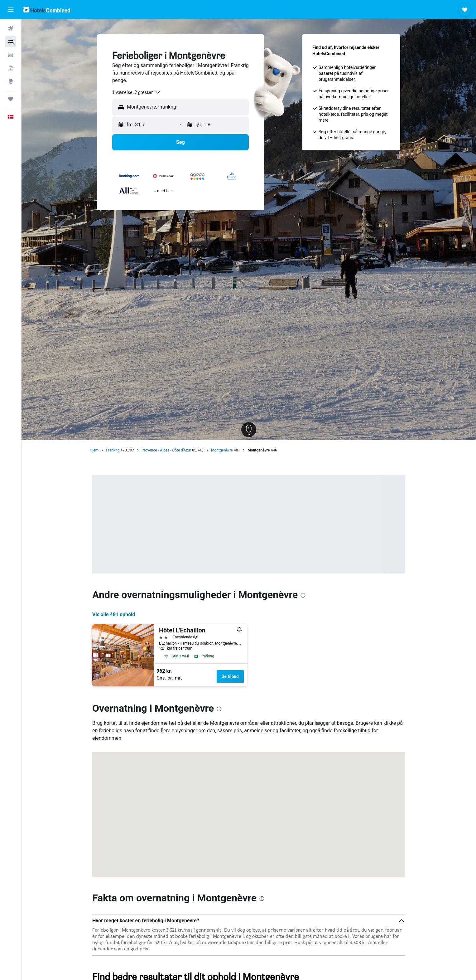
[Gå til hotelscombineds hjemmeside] (47, 10)
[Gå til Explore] (11, 81)
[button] (11, 10)
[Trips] (11, 99)
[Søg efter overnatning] (11, 42)
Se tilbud (230, 676)
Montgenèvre (222, 450)
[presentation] (303, 595)
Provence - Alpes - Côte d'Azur (166, 450)
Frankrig (113, 450)
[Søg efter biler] (11, 55)
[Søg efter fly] (11, 29)
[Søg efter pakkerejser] (11, 68)
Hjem (94, 450)
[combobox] (137, 92)
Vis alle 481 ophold (114, 614)
